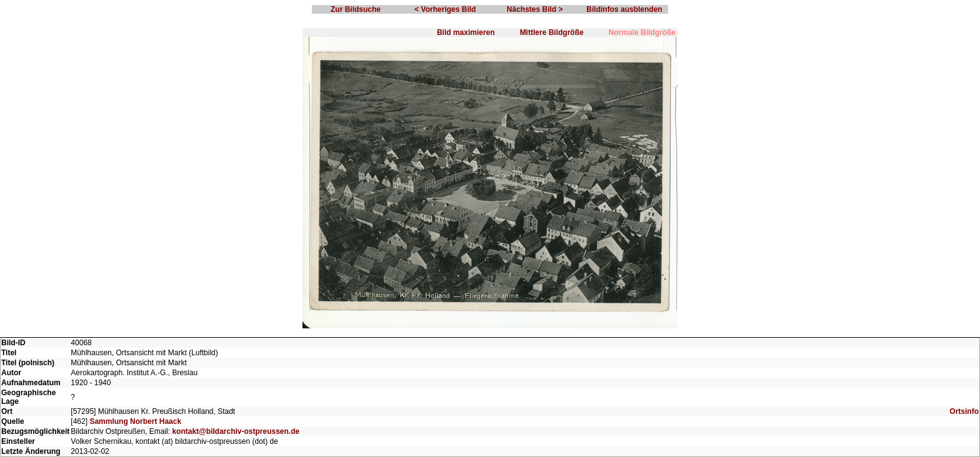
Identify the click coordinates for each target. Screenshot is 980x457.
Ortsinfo (964, 411)
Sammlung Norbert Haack (135, 421)
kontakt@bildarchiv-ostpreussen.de (236, 431)
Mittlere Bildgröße (552, 32)
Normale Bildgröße (642, 32)
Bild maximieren (466, 32)
